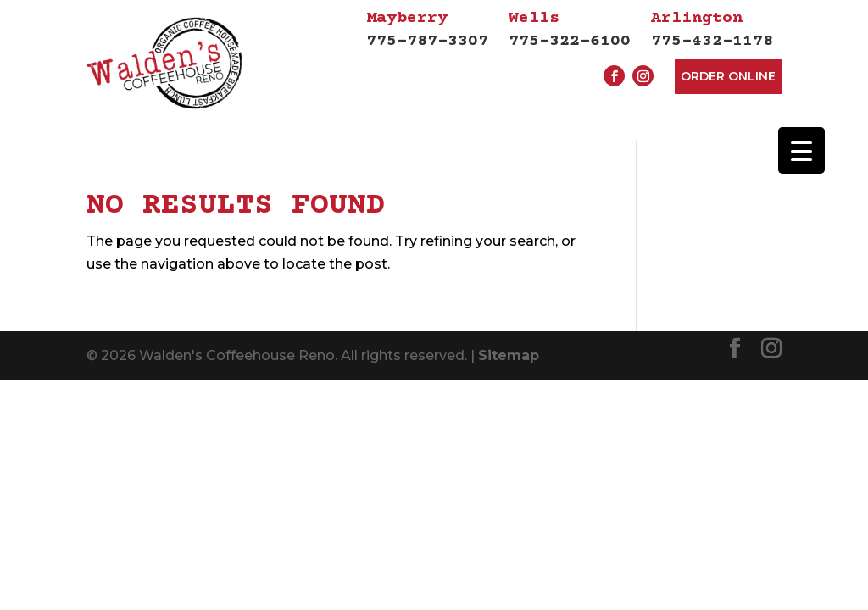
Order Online (728, 76)
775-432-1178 (712, 29)
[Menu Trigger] (801, 150)
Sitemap (509, 358)
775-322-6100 (570, 29)
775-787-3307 (427, 29)
